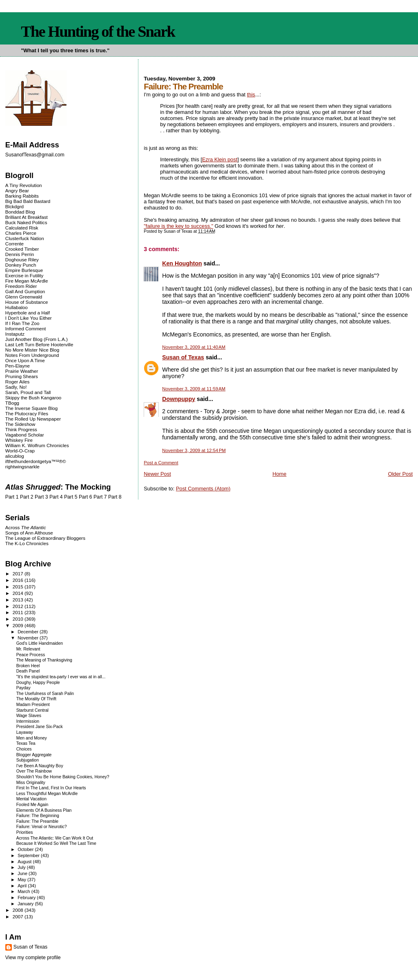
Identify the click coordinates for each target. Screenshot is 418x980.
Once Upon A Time (25, 360)
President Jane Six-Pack (40, 727)
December (29, 632)
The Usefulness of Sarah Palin (45, 694)
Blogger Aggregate (34, 755)
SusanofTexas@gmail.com (35, 155)
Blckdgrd (14, 206)
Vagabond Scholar (25, 435)
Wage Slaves (29, 716)
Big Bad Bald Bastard (28, 201)
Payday (23, 688)
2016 (19, 580)
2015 (19, 587)
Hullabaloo (17, 307)
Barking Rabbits (22, 196)
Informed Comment (26, 329)
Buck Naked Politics (26, 222)
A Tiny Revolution (24, 185)
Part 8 (115, 497)
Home (279, 474)
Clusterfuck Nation (25, 238)
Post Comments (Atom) (203, 489)
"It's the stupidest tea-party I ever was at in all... (61, 677)
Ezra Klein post (220, 159)
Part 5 (71, 497)
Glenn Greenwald (24, 297)
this (251, 95)
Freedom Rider (21, 286)
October (26, 849)
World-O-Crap (20, 451)
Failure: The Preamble (37, 821)
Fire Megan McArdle (27, 281)
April (23, 886)
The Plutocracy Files (27, 413)
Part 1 (12, 497)
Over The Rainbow (34, 771)
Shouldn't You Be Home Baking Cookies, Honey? (63, 777)
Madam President (33, 705)
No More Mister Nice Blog (32, 350)
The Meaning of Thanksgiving (44, 660)
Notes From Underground (32, 355)
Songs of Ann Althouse (29, 533)
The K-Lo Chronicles (27, 543)
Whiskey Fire (19, 440)
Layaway (25, 732)
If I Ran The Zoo (22, 323)
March (24, 891)
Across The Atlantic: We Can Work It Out (55, 838)
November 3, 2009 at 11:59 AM (194, 389)
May (22, 880)
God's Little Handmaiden (40, 643)
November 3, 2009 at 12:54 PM (194, 450)
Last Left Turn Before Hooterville (39, 344)
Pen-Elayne (18, 366)
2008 (19, 910)
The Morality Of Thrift (36, 699)
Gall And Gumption (25, 291)
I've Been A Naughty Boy (40, 766)
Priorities (25, 832)
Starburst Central (32, 710)
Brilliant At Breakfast (27, 217)
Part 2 (27, 497)
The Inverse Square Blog (31, 408)
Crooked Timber (22, 249)
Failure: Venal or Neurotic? (42, 827)
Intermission (28, 721)
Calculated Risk (22, 228)
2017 (19, 574)
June (23, 873)
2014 (19, 593)
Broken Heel (28, 666)
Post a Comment (161, 463)
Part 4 (56, 497)
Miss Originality (31, 783)
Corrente (14, 244)
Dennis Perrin (20, 254)
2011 (19, 612)
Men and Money (32, 738)
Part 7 (100, 497)
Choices (24, 749)
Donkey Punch (21, 265)
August (25, 862)
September (29, 855)
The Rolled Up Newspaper (33, 419)
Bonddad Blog (20, 212)
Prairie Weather (22, 371)
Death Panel (28, 671)
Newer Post (157, 474)
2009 (19, 625)
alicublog (15, 456)
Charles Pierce (21, 233)
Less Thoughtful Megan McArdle (47, 794)
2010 (19, 619)
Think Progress (21, 429)
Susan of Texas (183, 357)
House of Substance (27, 302)
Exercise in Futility (24, 275)
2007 (19, 917)
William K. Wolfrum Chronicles (37, 445)
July (22, 867)
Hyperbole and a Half (28, 313)
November (29, 638)
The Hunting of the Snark (98, 31)
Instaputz (15, 334)
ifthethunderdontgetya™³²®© (36, 461)
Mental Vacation (31, 799)
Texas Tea (26, 743)
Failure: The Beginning (38, 816)
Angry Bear (17, 190)
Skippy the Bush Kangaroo (33, 398)
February (27, 898)
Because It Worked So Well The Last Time (56, 843)
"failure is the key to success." (178, 226)
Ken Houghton (182, 263)
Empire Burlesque (24, 270)
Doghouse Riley (22, 259)
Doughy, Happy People (38, 683)
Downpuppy (179, 399)
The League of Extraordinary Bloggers (45, 538)
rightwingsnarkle (22, 467)
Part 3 (41, 497)
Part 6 (86, 497)
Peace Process (31, 655)
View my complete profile (33, 958)
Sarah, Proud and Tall (28, 392)
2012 (19, 606)
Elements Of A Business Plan (44, 810)
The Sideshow (20, 424)
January (26, 904)
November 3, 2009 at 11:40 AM (194, 347)
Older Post (400, 474)
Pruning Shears (22, 376)
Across (26, 527)
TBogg (12, 403)
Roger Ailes (17, 382)
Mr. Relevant (28, 649)
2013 (19, 600)
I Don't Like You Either (29, 318)
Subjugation (28, 760)
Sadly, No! (16, 387)
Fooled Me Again (32, 805)
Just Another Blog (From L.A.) (37, 339)
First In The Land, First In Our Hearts (51, 788)
